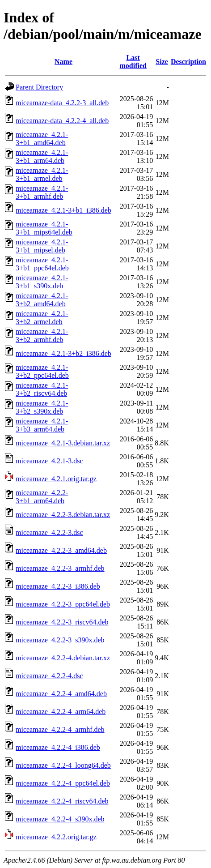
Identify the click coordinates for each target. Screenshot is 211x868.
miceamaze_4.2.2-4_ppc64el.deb (63, 783)
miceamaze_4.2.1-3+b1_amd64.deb (42, 139)
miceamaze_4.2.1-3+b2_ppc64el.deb (42, 371)
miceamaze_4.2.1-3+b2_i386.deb (63, 353)
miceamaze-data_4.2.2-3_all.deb (62, 103)
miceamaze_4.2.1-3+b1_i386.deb (63, 210)
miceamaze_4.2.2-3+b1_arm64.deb (42, 497)
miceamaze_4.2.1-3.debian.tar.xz (63, 443)
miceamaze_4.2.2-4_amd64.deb (61, 694)
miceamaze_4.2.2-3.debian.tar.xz (63, 515)
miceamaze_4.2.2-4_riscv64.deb (62, 801)
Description (188, 62)
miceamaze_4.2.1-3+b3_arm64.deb (42, 425)
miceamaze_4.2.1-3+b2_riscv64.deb (42, 389)
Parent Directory (39, 87)
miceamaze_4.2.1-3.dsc (49, 461)
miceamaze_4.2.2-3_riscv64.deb (62, 622)
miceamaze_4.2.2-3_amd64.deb (61, 550)
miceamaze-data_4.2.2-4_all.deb (62, 121)
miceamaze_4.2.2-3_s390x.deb (60, 640)
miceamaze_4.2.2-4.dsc (49, 676)
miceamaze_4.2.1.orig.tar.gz (56, 479)
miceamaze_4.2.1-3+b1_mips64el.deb (44, 228)
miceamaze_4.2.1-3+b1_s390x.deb (42, 282)
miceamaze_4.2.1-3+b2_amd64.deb (42, 300)
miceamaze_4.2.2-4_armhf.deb (60, 729)
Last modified (133, 62)
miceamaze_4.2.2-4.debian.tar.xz (63, 658)
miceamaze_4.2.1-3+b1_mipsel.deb (42, 246)
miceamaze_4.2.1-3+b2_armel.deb (42, 318)
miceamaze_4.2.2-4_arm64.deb (61, 712)
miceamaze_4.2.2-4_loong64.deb (63, 765)
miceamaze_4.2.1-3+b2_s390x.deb (42, 407)
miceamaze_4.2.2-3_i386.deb (58, 586)
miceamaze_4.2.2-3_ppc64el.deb (63, 604)
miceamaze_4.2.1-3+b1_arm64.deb (42, 156)
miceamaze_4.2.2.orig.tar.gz (56, 837)
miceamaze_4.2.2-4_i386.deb (58, 747)
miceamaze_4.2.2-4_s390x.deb (60, 819)
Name (63, 62)
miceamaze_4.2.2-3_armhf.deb (60, 568)
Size (162, 62)
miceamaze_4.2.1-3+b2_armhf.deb (42, 336)
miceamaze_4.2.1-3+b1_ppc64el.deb (42, 264)
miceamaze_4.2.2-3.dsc (49, 532)
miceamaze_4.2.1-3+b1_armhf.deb (42, 192)
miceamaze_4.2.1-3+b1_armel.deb (42, 174)
